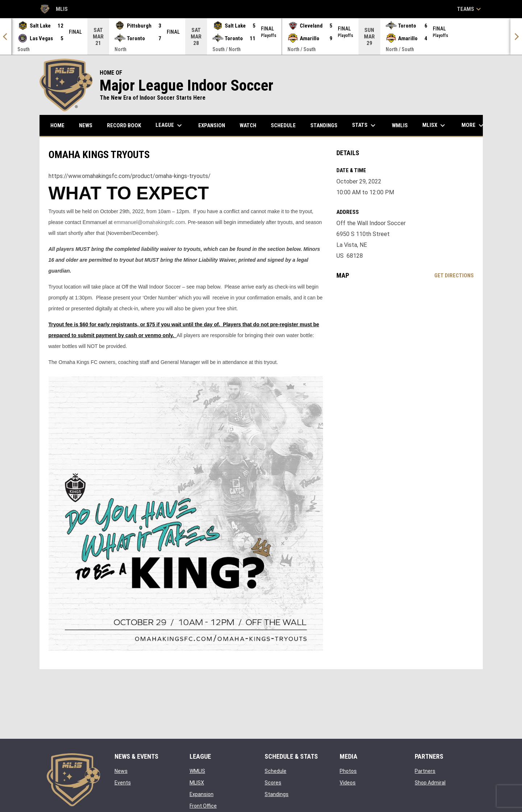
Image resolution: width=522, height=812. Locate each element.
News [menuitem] (86, 125)
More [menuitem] (473, 125)
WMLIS (197, 771)
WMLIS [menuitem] (403, 125)
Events (123, 783)
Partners (425, 771)
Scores (273, 783)
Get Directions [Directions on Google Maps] (454, 275)
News (121, 771)
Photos (348, 771)
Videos (348, 783)
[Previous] (6, 37)
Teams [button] (470, 9)
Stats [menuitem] (365, 125)
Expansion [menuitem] (212, 125)
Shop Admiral (430, 783)
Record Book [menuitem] (124, 125)
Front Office (203, 806)
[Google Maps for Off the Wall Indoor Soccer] (405, 344)
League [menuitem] (170, 125)
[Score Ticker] (261, 37)
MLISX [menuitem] (435, 125)
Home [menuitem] (57, 125)
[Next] (516, 37)
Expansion (202, 794)
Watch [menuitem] (248, 125)
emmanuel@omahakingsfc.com (149, 222)
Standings (277, 794)
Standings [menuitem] (324, 125)
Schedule (275, 771)
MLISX (197, 783)
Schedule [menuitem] (283, 125)
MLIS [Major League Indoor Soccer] (54, 9)
